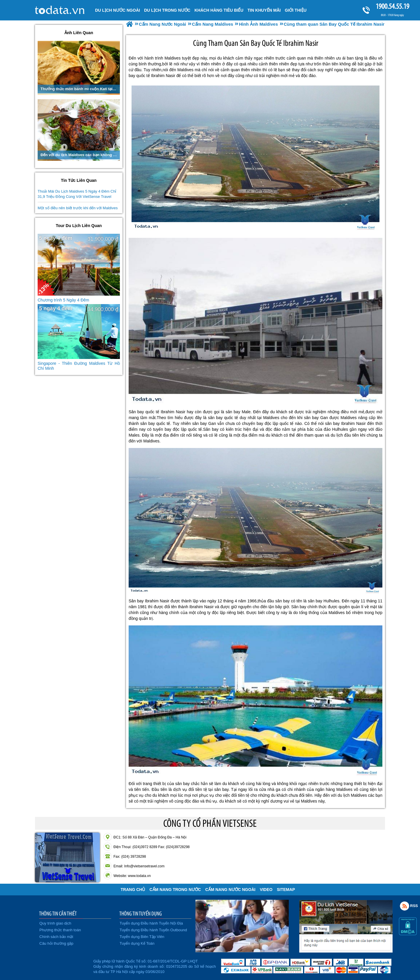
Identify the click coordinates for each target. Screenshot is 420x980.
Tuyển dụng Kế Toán (137, 943)
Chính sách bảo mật (56, 937)
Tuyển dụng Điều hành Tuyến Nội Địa (151, 923)
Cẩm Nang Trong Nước (175, 890)
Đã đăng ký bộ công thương (63, 965)
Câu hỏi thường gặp (56, 943)
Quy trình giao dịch (55, 923)
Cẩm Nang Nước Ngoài (230, 890)
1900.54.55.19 (392, 6)
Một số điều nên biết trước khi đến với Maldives (78, 208)
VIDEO (266, 890)
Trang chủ (133, 890)
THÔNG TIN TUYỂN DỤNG (141, 913)
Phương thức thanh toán (60, 930)
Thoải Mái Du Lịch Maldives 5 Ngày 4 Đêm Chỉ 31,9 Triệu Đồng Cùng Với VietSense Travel (77, 194)
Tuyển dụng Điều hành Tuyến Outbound (153, 930)
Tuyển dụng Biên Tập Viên (142, 937)
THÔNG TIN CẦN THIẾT (58, 913)
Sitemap (286, 890)
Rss (405, 906)
